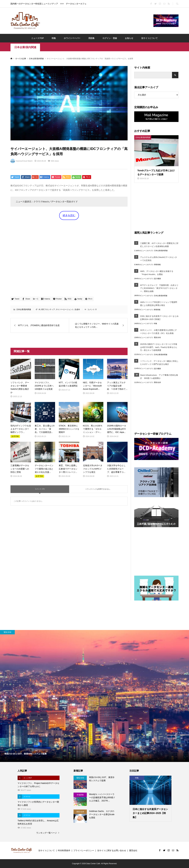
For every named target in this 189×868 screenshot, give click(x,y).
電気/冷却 (157, 337)
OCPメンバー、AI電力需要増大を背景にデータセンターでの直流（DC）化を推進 (158, 332)
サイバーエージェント (65, 309)
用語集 (91, 38)
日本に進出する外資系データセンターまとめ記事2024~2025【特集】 (159, 318)
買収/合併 (157, 382)
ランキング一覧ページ (47, 833)
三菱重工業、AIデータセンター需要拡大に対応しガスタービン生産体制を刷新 (159, 245)
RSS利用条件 (64, 850)
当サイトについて (149, 38)
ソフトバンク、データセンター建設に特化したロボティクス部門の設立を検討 (159, 363)
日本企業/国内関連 (25, 47)
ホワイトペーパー (72, 38)
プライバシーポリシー (84, 850)
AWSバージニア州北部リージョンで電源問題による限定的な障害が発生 (159, 304)
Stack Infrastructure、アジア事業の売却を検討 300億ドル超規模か (159, 377)
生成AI (77, 309)
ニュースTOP (38, 38)
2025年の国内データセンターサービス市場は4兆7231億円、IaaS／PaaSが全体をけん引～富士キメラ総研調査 (159, 347)
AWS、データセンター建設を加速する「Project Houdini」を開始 (157, 273)
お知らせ (129, 38)
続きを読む (69, 215)
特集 (54, 38)
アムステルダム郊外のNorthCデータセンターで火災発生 (159, 259)
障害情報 (157, 265)
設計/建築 (157, 279)
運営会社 (133, 850)
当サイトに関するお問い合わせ (112, 850)
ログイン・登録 (110, 38)
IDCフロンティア (48, 309)
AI (39, 309)
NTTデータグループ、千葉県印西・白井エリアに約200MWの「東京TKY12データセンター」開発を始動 (159, 288)
